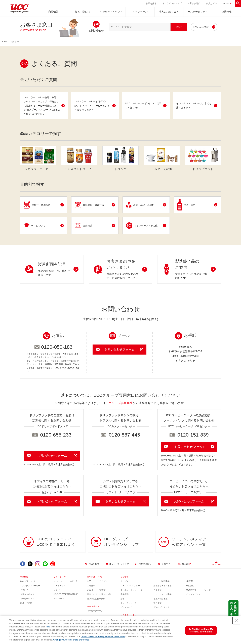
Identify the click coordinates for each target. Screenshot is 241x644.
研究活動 (190, 586)
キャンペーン (140, 12)
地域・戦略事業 (160, 599)
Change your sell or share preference (71, 640)
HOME (4, 42)
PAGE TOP (216, 565)
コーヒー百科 (60, 586)
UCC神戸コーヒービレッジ (198, 590)
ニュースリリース (129, 603)
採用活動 (190, 581)
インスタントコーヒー (30, 586)
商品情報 (53, 12)
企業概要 (125, 594)
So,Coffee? (59, 599)
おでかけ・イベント (111, 12)
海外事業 (157, 603)
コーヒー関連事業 (162, 581)
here (48, 627)
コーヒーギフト (27, 599)
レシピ (57, 590)
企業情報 (227, 12)
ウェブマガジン (193, 594)
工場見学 (91, 586)
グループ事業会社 (120, 403)
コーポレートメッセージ (132, 590)
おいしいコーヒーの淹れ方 (66, 581)
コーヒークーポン (95, 611)
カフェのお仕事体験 (96, 599)
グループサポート (162, 607)
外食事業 (157, 590)
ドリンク (24, 590)
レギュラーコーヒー (29, 581)
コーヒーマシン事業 (163, 594)
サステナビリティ (198, 12)
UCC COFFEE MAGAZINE (66, 594)
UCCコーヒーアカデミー (98, 581)
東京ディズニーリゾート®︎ (99, 594)
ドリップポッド (27, 594)
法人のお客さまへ (169, 12)
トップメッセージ (129, 581)
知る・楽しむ (82, 12)
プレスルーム (127, 607)
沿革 (123, 599)
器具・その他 (26, 603)
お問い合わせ (96, 31)
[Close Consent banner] (236, 621)
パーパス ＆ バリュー (130, 586)
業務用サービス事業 (163, 586)
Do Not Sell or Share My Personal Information (103, 636)
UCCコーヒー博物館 (96, 590)
